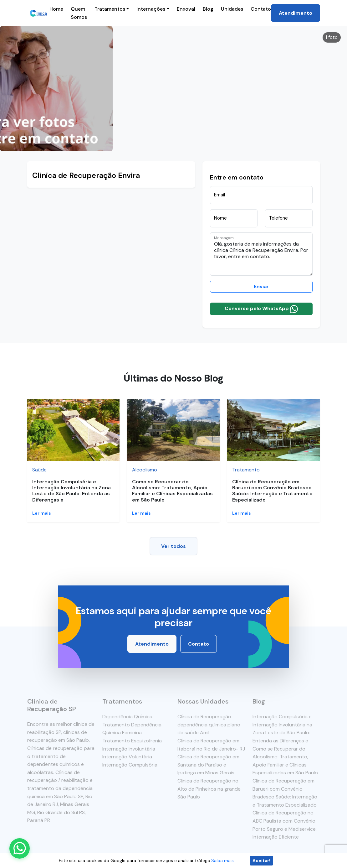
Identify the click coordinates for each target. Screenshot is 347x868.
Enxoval (186, 9)
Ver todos (173, 546)
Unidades (232, 9)
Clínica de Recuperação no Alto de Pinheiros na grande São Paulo (209, 789)
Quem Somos (79, 13)
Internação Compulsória (130, 765)
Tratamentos (110, 9)
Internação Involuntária (129, 749)
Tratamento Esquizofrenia (132, 741)
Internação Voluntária (127, 757)
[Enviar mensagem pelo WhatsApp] (20, 848)
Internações (151, 9)
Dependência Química (127, 717)
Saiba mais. (223, 860)
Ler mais (42, 513)
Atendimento (296, 13)
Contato (261, 9)
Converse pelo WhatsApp (261, 309)
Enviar (261, 286)
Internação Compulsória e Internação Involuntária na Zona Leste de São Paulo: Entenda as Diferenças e (71, 491)
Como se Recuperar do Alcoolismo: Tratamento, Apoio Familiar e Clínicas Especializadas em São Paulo (172, 491)
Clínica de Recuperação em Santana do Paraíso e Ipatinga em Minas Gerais (208, 765)
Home (56, 9)
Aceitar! (261, 860)
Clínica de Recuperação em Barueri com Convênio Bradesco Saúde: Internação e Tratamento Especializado (272, 491)
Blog (208, 9)
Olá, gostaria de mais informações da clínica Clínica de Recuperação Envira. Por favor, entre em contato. (261, 254)
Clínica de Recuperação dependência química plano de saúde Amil (209, 725)
